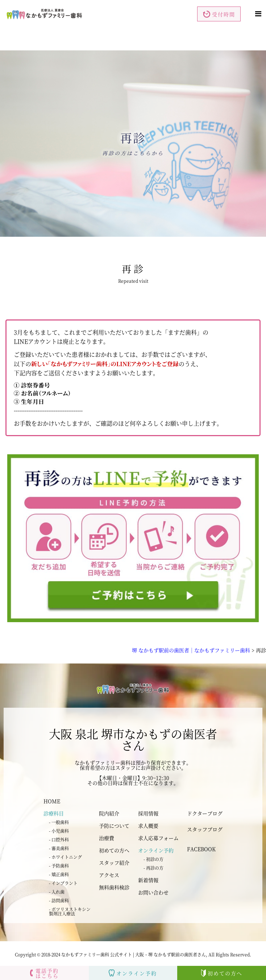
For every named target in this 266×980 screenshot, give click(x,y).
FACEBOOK (201, 849)
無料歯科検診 (114, 887)
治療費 (107, 838)
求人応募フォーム (158, 838)
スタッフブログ (205, 829)
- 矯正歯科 (59, 874)
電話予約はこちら (44, 973)
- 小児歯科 (59, 831)
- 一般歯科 (59, 822)
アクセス (109, 875)
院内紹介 (109, 813)
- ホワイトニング (65, 857)
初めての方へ (114, 850)
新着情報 (148, 880)
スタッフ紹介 (114, 863)
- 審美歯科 (59, 848)
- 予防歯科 (59, 866)
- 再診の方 (153, 868)
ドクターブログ (205, 813)
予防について (114, 826)
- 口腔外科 (59, 840)
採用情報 (148, 813)
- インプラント (63, 883)
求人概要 (148, 826)
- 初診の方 (153, 859)
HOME (52, 801)
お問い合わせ (153, 892)
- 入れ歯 (57, 892)
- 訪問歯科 (59, 900)
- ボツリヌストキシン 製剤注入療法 (70, 911)
